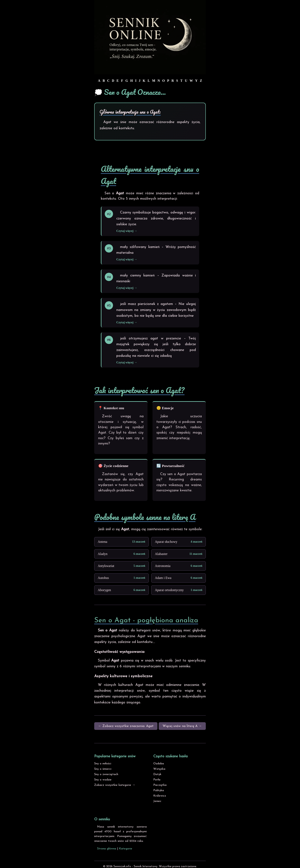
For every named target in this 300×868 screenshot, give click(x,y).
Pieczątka (160, 785)
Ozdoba (159, 764)
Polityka (159, 790)
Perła (157, 780)
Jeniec (157, 801)
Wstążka (159, 769)
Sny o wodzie (103, 780)
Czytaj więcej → (127, 231)
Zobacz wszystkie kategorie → (115, 785)
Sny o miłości (103, 764)
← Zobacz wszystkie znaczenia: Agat (126, 726)
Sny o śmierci (103, 769)
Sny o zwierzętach (106, 774)
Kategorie (126, 849)
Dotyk (157, 774)
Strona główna (107, 849)
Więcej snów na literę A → (182, 726)
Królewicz (160, 796)
